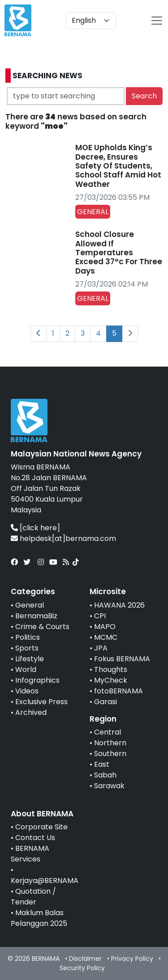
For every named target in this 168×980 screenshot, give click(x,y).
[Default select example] (91, 21)
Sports (27, 648)
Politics (28, 637)
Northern (110, 743)
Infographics (37, 680)
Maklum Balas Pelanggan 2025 (39, 918)
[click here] (40, 528)
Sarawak (109, 786)
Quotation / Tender (33, 897)
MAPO (105, 627)
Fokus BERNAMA (122, 659)
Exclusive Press (41, 702)
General (30, 605)
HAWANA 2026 (119, 605)
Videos (27, 691)
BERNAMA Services (30, 854)
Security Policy (82, 968)
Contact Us (35, 838)
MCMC (106, 637)
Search (144, 96)
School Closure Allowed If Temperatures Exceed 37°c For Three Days (119, 253)
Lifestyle (30, 659)
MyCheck (111, 680)
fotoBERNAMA (118, 691)
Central (108, 732)
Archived (31, 712)
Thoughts (111, 670)
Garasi (106, 702)
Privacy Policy (132, 959)
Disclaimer (85, 959)
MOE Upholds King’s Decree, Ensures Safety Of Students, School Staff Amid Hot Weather (118, 166)
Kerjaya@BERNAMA (45, 881)
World (26, 670)
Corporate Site (41, 827)
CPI (100, 616)
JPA (101, 648)
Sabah (105, 775)
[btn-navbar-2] (157, 21)
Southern (110, 754)
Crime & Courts (42, 627)
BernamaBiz (36, 616)
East (102, 764)
